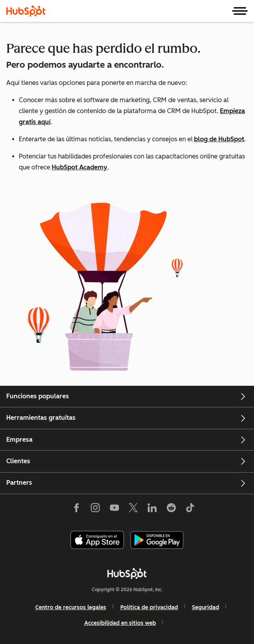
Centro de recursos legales (71, 607)
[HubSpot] (26, 11)
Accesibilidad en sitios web (120, 623)
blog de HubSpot (219, 139)
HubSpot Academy (80, 167)
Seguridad (206, 607)
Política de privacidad (149, 607)
